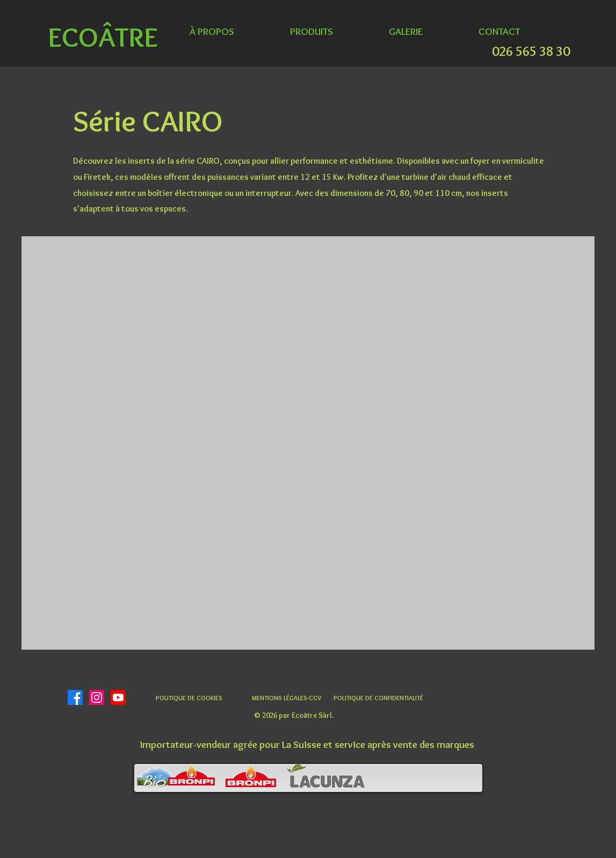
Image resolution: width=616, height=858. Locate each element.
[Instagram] (97, 697)
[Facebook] (75, 697)
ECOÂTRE (103, 37)
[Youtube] (118, 697)
